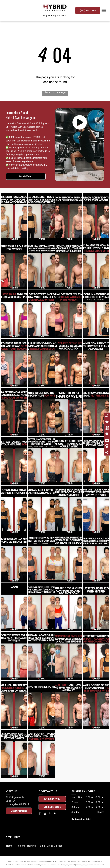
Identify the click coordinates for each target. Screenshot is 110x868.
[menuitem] (9, 846)
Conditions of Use (51, 861)
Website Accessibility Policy (92, 861)
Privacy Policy (13, 861)
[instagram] (45, 814)
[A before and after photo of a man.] (69, 217)
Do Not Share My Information (32, 861)
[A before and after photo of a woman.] (14, 217)
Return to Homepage (55, 92)
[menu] (104, 10)
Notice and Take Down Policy (70, 861)
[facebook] (40, 814)
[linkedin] (50, 814)
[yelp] (55, 814)
